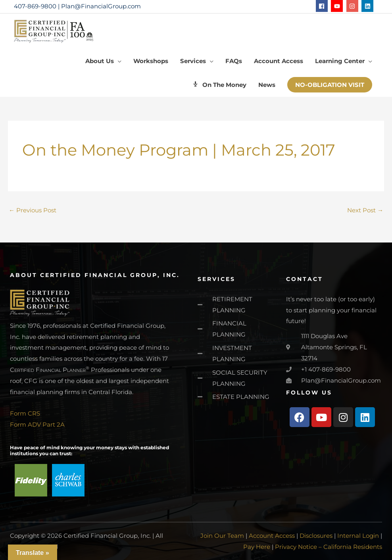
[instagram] (353, 6)
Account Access (272, 536)
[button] (330, 85)
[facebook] (323, 6)
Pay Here (257, 547)
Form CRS (25, 413)
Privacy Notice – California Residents (329, 547)
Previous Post (33, 210)
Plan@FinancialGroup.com (101, 6)
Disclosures (316, 536)
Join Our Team (222, 536)
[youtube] (338, 6)
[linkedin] (368, 6)
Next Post (365, 210)
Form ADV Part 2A (37, 424)
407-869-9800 (35, 6)
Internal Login (358, 536)
